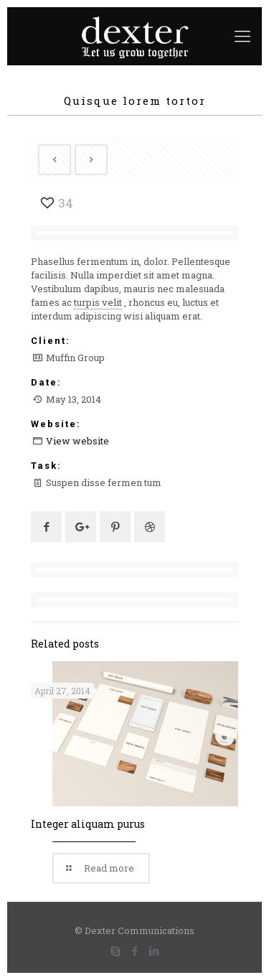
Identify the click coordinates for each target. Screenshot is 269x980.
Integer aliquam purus (88, 824)
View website (77, 441)
